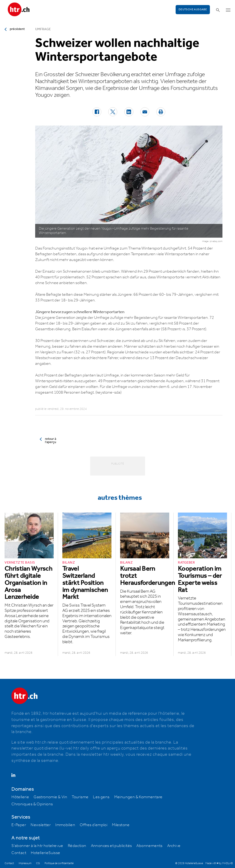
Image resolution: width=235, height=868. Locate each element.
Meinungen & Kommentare (138, 797)
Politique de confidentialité (59, 863)
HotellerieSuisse (45, 853)
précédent (17, 29)
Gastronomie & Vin (50, 797)
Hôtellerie (20, 797)
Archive (174, 846)
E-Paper (19, 825)
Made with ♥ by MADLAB (219, 863)
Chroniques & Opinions (32, 804)
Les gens (101, 797)
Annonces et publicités (111, 846)
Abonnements (149, 846)
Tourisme (80, 797)
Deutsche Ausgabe (193, 9)
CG (38, 863)
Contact (19, 853)
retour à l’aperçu (51, 441)
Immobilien (65, 825)
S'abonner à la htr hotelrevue (37, 846)
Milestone (121, 825)
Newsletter (41, 825)
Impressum (25, 863)
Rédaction (77, 846)
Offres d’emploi (94, 825)
